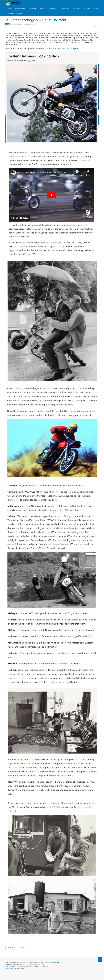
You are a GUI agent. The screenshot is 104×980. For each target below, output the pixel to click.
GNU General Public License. (37, 964)
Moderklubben (20, 8)
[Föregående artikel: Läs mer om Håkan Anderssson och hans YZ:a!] (11, 948)
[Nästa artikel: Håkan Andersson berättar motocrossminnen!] (22, 948)
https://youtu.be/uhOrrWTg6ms (64, 48)
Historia (44, 8)
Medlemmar (54, 8)
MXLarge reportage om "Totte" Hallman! (42, 20)
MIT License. (46, 967)
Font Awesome (9, 969)
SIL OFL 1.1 (27, 969)
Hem (10, 8)
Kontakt (20, 14)
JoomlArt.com (55, 962)
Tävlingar (76, 8)
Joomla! (8, 964)
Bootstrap (8, 967)
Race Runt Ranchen (90, 8)
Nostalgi (65, 8)
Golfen (11, 14)
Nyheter (33, 8)
